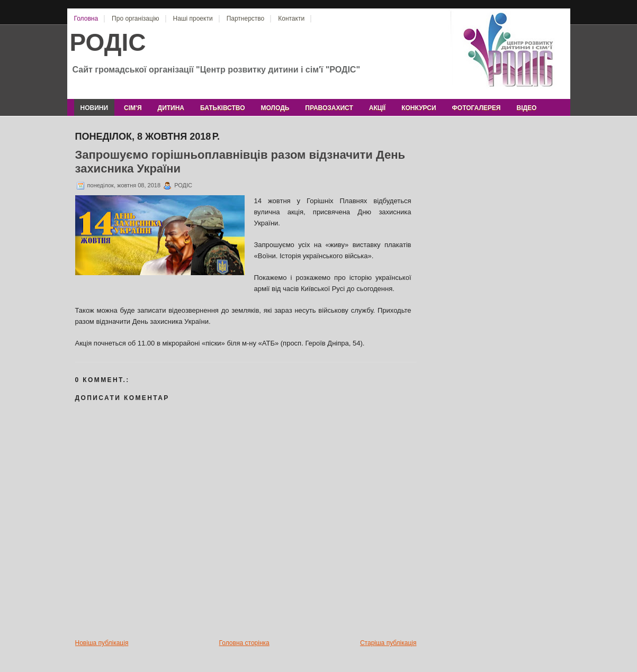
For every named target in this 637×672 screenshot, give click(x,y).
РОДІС (108, 42)
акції (377, 108)
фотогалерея (477, 108)
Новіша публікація (102, 643)
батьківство (222, 108)
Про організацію (135, 19)
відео (526, 108)
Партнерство (246, 19)
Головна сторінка (244, 643)
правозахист (329, 108)
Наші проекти (193, 19)
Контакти (291, 19)
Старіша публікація (388, 643)
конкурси (419, 108)
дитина (171, 108)
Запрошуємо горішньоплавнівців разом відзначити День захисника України (240, 162)
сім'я (133, 108)
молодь (275, 108)
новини (95, 108)
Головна (86, 19)
